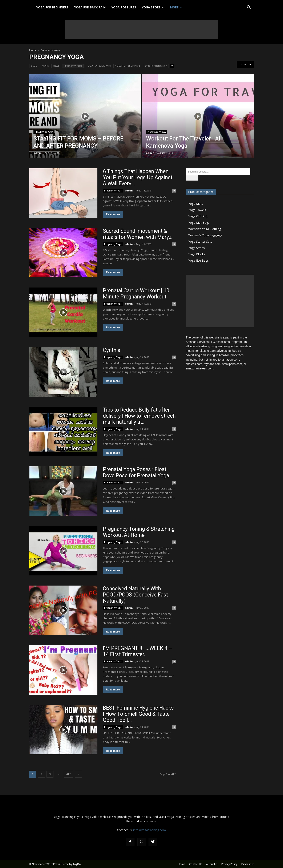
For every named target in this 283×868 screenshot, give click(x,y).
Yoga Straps (197, 248)
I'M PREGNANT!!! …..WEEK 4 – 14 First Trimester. (138, 651)
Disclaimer (248, 864)
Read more (113, 214)
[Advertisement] (142, 29)
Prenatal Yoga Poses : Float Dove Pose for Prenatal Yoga (136, 472)
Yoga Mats (196, 204)
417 (68, 774)
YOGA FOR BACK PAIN (90, 7)
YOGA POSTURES (124, 7)
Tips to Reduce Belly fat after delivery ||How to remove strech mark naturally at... (139, 416)
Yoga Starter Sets (200, 241)
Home (33, 50)
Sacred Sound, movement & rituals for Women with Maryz (137, 234)
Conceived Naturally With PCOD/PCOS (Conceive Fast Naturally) (135, 595)
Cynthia (112, 350)
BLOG (34, 66)
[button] (249, 8)
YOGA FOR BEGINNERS (52, 7)
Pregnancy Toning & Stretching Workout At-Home (139, 532)
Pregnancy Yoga (73, 66)
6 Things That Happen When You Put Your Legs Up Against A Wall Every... (138, 177)
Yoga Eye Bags (199, 260)
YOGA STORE (153, 7)
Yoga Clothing (198, 216)
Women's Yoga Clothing (205, 229)
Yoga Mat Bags (199, 223)
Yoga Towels (197, 210)
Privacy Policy (229, 864)
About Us (212, 864)
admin (38, 153)
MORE (176, 7)
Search (192, 178)
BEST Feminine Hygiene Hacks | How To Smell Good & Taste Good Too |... (138, 714)
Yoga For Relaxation (156, 66)
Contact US (196, 864)
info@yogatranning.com (149, 830)
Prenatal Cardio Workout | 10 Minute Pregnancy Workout (136, 294)
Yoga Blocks (197, 254)
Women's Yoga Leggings (205, 235)
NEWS (56, 66)
